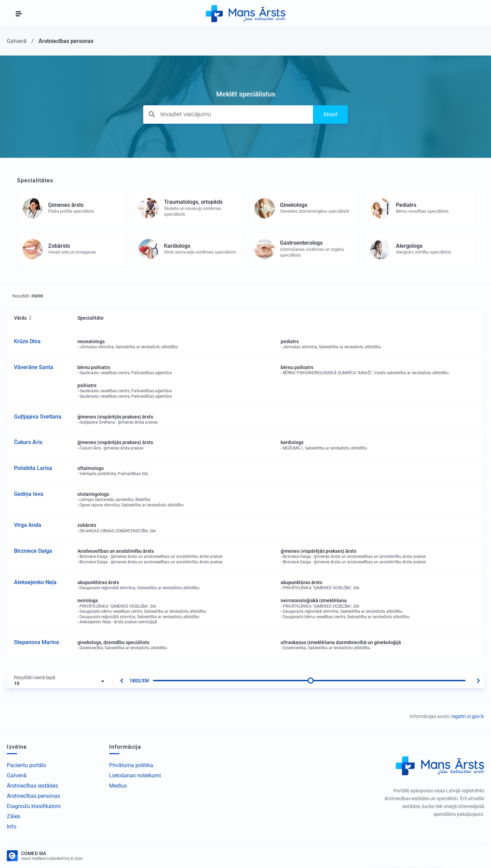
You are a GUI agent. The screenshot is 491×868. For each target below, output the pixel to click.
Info (12, 827)
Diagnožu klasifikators (34, 806)
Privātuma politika (131, 765)
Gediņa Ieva (29, 494)
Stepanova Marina (36, 642)
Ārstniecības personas (33, 796)
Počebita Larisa (33, 468)
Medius (118, 786)
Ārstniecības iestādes (32, 786)
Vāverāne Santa (34, 367)
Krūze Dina (27, 341)
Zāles (13, 816)
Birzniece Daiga (33, 551)
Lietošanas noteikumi (135, 775)
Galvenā (17, 775)
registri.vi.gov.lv (468, 716)
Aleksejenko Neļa (35, 582)
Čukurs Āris (28, 442)
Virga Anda (28, 525)
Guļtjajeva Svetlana (38, 417)
